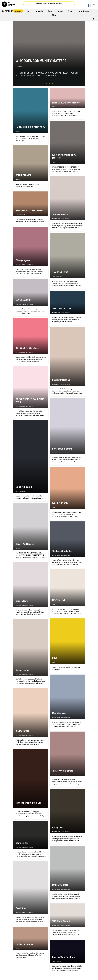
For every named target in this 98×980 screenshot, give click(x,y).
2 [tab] (49, 84)
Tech (50, 11)
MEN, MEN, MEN (60, 885)
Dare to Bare (22, 601)
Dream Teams (22, 670)
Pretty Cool (58, 828)
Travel (29, 11)
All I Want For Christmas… (28, 348)
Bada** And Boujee (25, 544)
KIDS (55, 658)
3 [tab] (52, 84)
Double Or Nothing (61, 380)
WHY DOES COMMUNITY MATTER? (41, 61)
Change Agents (23, 260)
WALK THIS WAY (60, 503)
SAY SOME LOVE (60, 272)
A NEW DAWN (22, 731)
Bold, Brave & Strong (62, 449)
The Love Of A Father (62, 551)
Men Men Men (59, 713)
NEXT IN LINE (59, 600)
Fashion (60, 11)
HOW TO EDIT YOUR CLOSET (29, 211)
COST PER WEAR (24, 487)
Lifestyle (39, 11)
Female (19, 66)
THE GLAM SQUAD (61, 921)
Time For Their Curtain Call (29, 803)
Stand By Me (22, 843)
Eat (20, 11)
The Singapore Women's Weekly (61, 219)
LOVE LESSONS (23, 300)
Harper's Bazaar (20, 215)
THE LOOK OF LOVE (62, 309)
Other (54, 15)
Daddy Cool (21, 908)
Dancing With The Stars (63, 957)
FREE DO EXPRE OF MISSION (66, 103)
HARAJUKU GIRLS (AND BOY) (30, 127)
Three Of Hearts (60, 215)
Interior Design (83, 11)
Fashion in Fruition (25, 944)
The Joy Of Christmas (63, 771)
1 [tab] (46, 84)
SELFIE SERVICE (23, 175)
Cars (70, 11)
